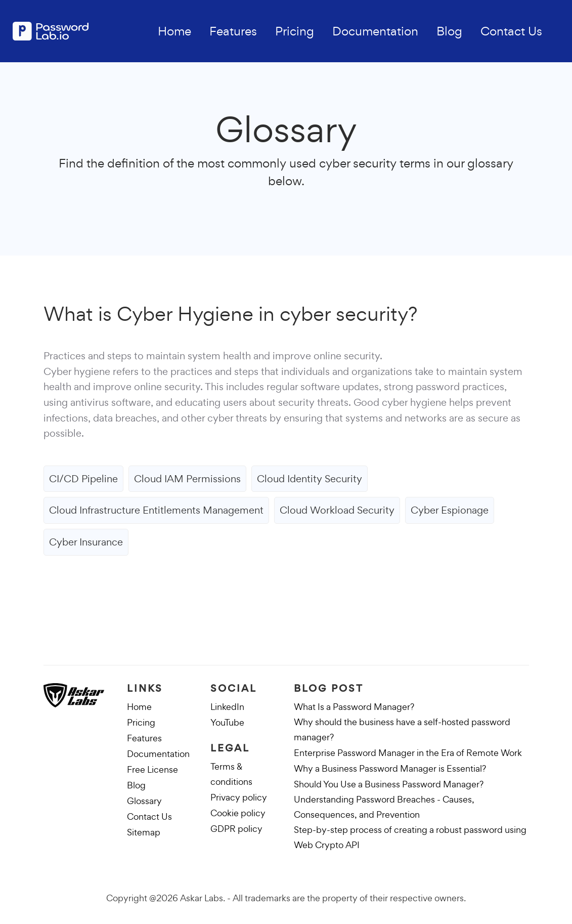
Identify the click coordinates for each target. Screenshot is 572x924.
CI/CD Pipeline (83, 479)
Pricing (295, 31)
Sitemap (144, 832)
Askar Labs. (203, 898)
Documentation (375, 31)
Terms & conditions (231, 774)
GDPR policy (236, 829)
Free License (152, 769)
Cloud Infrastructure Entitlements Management (156, 510)
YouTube (227, 722)
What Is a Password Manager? (354, 707)
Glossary (144, 801)
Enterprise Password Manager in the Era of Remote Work (408, 753)
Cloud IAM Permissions (187, 479)
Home (174, 31)
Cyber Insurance (86, 542)
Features (233, 31)
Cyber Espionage (450, 510)
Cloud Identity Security (310, 479)
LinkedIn (227, 707)
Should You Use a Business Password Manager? (389, 784)
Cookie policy (238, 813)
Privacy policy (239, 797)
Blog (449, 31)
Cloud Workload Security (337, 510)
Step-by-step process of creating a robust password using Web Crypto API (410, 837)
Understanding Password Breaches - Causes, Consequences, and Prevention (384, 807)
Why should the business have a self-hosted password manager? (402, 729)
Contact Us (511, 31)
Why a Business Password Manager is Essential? (390, 768)
